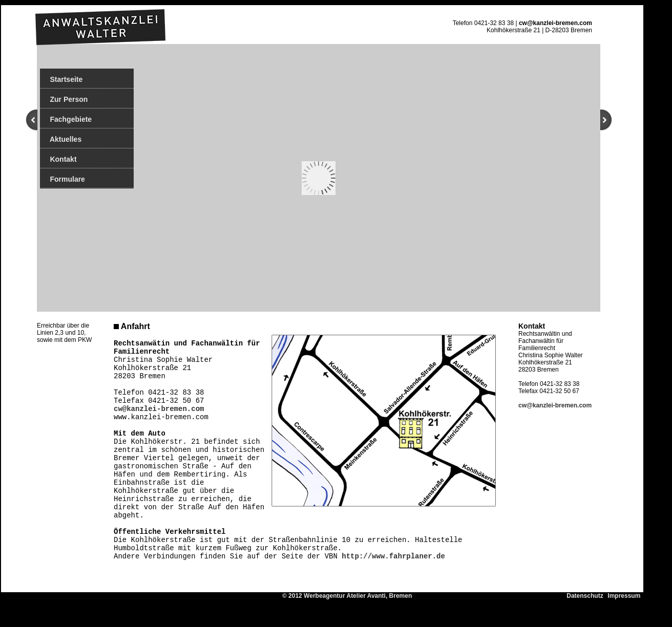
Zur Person (64, 99)
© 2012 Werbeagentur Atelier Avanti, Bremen (424, 596)
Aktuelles (61, 139)
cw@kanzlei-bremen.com (555, 23)
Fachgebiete (66, 119)
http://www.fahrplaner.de (393, 556)
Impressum (626, 596)
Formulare (62, 179)
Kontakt (58, 159)
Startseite (61, 79)
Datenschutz (586, 596)
